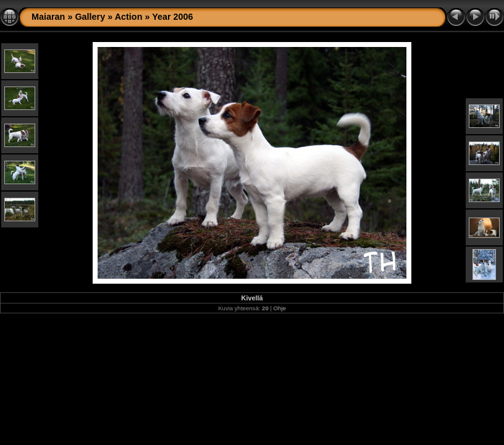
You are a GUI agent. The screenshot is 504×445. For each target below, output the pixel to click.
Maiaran (48, 17)
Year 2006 (172, 17)
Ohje (280, 308)
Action (129, 17)
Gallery (90, 17)
